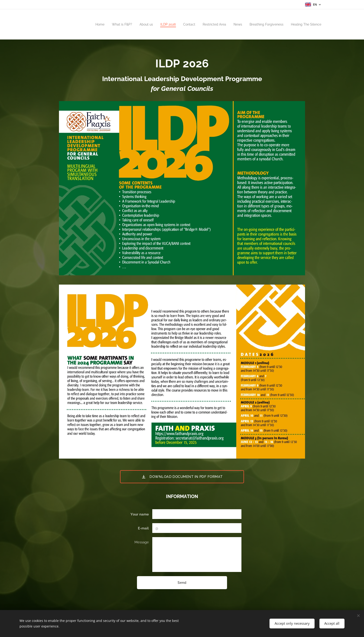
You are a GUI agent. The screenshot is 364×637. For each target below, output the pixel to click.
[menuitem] (86, 24)
